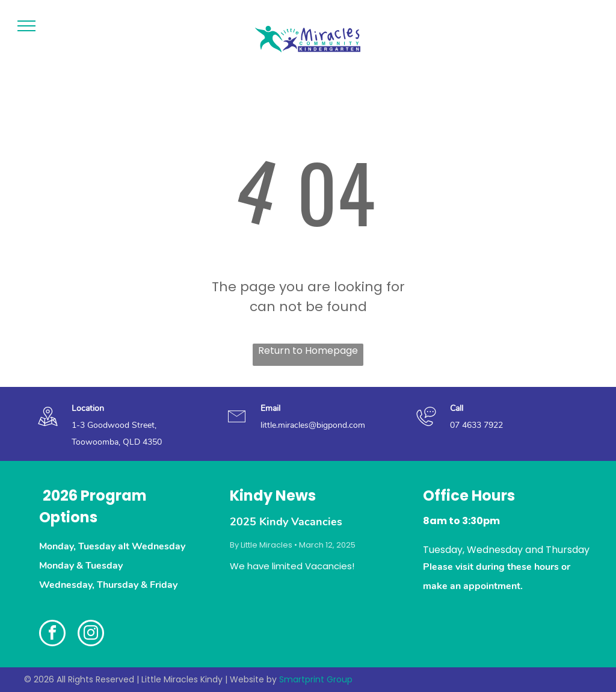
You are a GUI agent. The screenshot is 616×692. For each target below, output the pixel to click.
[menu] (26, 26)
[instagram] (91, 635)
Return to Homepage (308, 351)
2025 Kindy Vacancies (286, 522)
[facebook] (52, 635)
